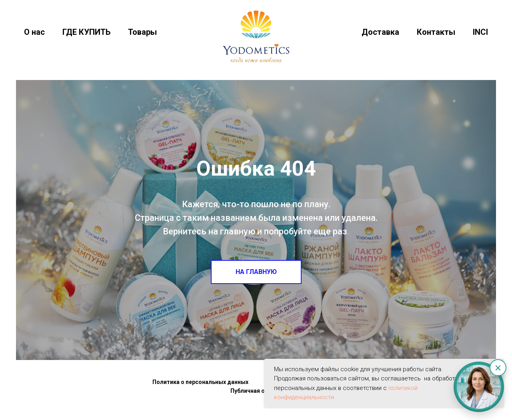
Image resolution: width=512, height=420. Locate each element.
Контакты (436, 32)
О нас (34, 32)
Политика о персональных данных (200, 382)
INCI (480, 32)
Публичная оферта (256, 391)
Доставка (380, 32)
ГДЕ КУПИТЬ (86, 32)
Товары (142, 32)
